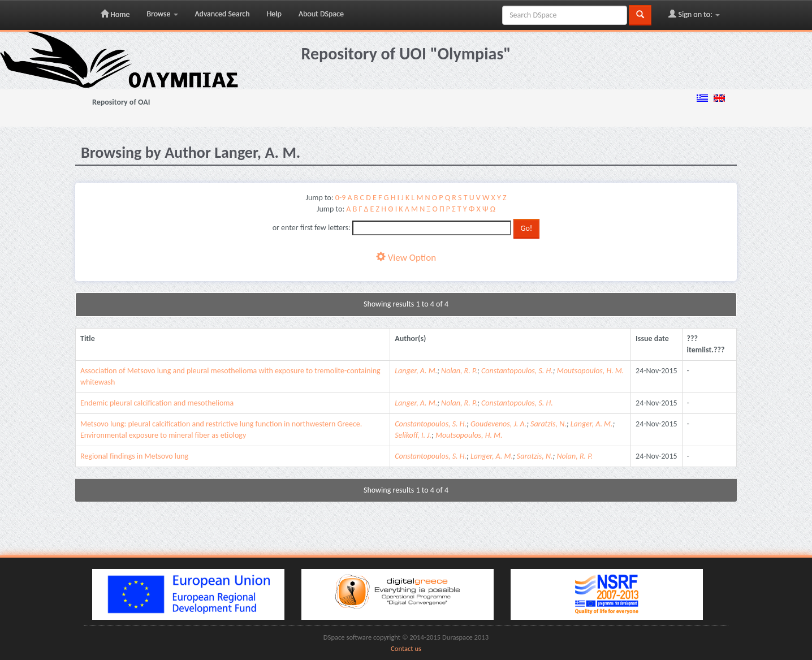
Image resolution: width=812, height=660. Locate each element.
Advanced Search (223, 14)
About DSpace (321, 14)
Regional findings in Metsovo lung (134, 456)
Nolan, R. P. (459, 371)
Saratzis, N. (548, 424)
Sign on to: (694, 14)
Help (274, 14)
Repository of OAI (121, 102)
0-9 (340, 198)
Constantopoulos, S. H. (517, 371)
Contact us (406, 648)
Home (115, 14)
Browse (162, 14)
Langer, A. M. (416, 371)
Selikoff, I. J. (413, 435)
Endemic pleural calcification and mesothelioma (157, 403)
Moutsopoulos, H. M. (591, 371)
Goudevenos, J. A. (498, 424)
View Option (406, 258)
